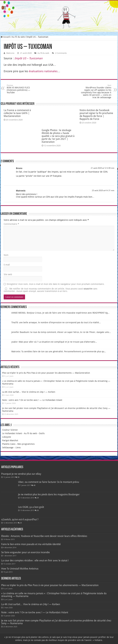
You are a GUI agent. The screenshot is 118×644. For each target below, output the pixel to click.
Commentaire (11, 224)
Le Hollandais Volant (12, 433)
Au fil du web (18, 37)
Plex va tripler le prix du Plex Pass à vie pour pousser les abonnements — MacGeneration (46, 373)
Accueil (5, 37)
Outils (42, 433)
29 (38, 498)
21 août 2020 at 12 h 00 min (103, 168)
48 (34, 485)
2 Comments (61, 53)
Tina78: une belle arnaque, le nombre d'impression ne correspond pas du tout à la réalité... (56, 322)
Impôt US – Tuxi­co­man (29, 58)
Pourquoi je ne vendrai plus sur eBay (21, 474)
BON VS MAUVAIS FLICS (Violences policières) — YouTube (23, 89)
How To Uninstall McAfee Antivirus (20, 569)
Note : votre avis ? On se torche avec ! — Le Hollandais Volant (32, 400)
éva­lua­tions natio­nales (43, 71)
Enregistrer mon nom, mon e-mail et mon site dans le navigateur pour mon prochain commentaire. (56, 284)
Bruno (19, 168)
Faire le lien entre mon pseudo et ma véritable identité (31, 544)
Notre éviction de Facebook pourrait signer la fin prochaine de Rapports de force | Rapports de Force (96, 115)
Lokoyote (7, 437)
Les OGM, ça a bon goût (31, 507)
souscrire (88, 289)
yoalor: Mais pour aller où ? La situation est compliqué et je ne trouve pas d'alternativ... (54, 342)
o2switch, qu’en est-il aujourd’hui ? (20, 519)
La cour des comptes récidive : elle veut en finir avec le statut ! (35, 561)
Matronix (10, 53)
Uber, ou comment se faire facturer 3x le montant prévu (49, 482)
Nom (6, 255)
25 (21, 523)
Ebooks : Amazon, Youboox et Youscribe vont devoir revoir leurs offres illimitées (44, 536)
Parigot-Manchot (10, 440)
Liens (18, 448)
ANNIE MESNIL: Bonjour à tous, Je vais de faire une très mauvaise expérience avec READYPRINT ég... (60, 313)
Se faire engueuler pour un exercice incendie (26, 552)
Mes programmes (26, 444)
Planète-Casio (9, 444)
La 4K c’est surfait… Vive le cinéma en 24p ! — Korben (29, 392)
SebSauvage (8, 448)
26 (38, 510)
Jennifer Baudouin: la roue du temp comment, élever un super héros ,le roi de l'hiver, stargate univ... (61, 332)
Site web (8, 274)
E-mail (7, 265)
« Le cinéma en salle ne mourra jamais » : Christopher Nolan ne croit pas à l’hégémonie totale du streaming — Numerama (54, 595)
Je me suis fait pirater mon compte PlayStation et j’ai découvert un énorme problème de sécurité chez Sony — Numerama (56, 622)
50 (18, 477)
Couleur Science (10, 430)
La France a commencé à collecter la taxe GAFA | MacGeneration (17, 113)
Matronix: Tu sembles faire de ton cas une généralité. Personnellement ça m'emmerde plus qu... (59, 351)
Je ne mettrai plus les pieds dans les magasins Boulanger (49, 494)
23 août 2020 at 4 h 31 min (103, 190)
